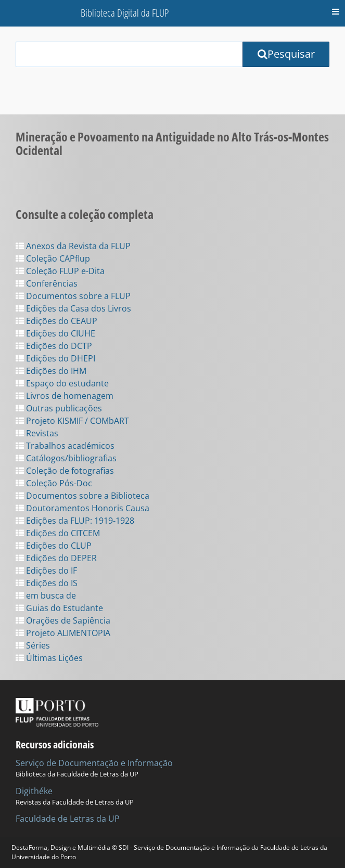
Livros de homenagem (65, 396)
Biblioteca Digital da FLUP (125, 13)
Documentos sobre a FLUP (73, 296)
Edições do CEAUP (56, 321)
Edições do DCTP (54, 346)
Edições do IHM (51, 371)
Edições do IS (47, 583)
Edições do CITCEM (58, 533)
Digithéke (34, 791)
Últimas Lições (49, 658)
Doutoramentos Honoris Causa (82, 508)
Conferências (47, 283)
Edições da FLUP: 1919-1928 (75, 521)
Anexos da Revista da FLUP (73, 246)
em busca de (46, 595)
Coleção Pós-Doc (54, 483)
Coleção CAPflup (53, 258)
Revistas (37, 433)
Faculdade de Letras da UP (68, 819)
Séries (33, 645)
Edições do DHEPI (55, 358)
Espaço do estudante (62, 383)
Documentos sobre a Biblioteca (82, 496)
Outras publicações (59, 408)
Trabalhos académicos (65, 446)
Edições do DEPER (56, 558)
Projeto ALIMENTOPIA (63, 633)
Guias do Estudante (59, 608)
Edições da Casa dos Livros (73, 308)
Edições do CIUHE (55, 333)
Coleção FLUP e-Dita (60, 271)
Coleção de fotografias (65, 471)
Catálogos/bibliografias (66, 458)
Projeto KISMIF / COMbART (72, 421)
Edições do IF (46, 571)
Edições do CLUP (54, 546)
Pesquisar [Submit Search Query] (286, 54)
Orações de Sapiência (63, 620)
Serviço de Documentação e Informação (94, 763)
